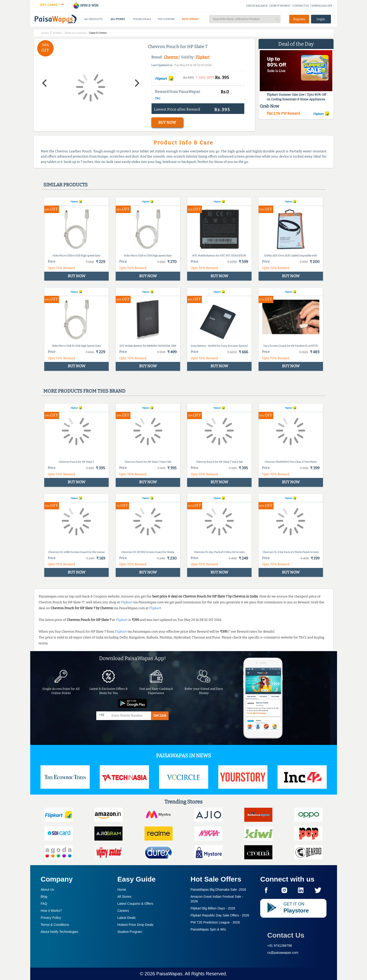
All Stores (124, 897)
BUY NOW (167, 122)
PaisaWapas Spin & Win (208, 929)
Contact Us (286, 935)
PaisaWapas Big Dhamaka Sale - (219, 890)
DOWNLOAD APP (322, 6)
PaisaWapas (169, 974)
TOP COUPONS (166, 19)
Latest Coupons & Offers (135, 904)
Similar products (65, 185)
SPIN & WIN (86, 6)
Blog (44, 897)
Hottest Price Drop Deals (135, 925)
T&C (158, 98)
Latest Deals (126, 918)
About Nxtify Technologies (60, 932)
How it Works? (51, 911)
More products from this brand (84, 391)
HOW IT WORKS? (280, 6)
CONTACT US (301, 6)
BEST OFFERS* (191, 19)
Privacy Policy (51, 918)
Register (299, 19)
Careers (123, 911)
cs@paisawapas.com (283, 953)
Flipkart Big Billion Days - (213, 908)
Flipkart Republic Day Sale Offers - (220, 915)
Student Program (130, 932)
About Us (48, 890)
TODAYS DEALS (142, 19)
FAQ (44, 904)
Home (122, 890)
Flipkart (203, 57)
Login (321, 19)
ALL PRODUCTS (93, 19)
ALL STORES (118, 19)
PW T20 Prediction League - (215, 922)
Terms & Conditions (55, 925)
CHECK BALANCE (257, 6)
